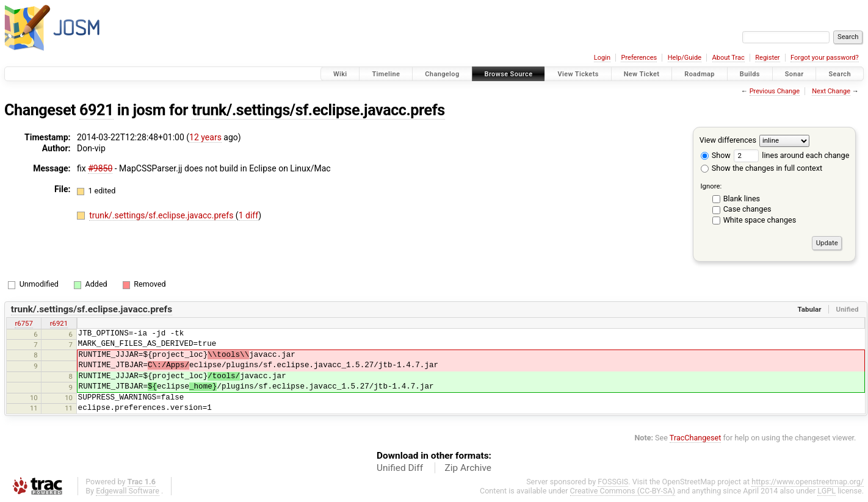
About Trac (729, 58)
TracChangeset (696, 438)
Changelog (442, 74)
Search (840, 74)
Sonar (794, 74)
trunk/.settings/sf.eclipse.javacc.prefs (318, 110)
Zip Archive (468, 468)
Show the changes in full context (761, 168)
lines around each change (791, 155)
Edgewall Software (128, 491)
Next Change (831, 91)
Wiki (340, 74)
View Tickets (578, 74)
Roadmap (700, 74)
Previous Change (775, 91)
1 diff (249, 215)
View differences (728, 140)
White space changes (760, 220)
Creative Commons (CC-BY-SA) (623, 491)
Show (716, 155)
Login (602, 58)
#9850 (100, 168)
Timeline (386, 74)
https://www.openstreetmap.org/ (808, 482)
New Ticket (642, 74)
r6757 (24, 323)
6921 (96, 110)
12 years (205, 137)
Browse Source (509, 74)
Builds (750, 74)
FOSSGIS (613, 482)
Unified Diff (400, 468)
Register (767, 58)
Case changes (747, 209)
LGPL (826, 491)
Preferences (639, 58)
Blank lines (742, 199)
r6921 (59, 323)
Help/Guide (685, 58)
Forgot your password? (825, 58)
